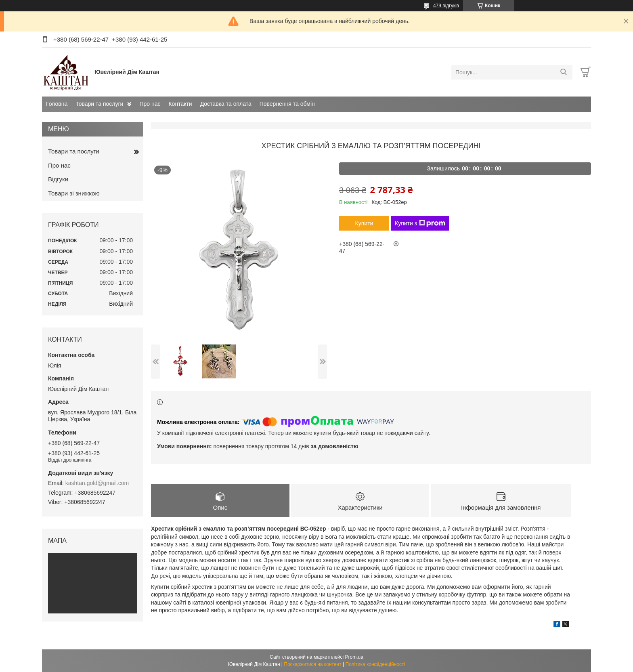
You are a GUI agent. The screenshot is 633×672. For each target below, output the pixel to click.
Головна (57, 104)
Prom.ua (354, 657)
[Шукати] (563, 72)
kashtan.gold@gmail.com (97, 483)
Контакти (180, 104)
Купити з (420, 223)
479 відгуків (446, 6)
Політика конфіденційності (375, 664)
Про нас (150, 104)
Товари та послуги (99, 104)
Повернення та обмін (287, 104)
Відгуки (58, 179)
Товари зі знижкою (74, 193)
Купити (364, 223)
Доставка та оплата (226, 104)
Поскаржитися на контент (312, 664)
